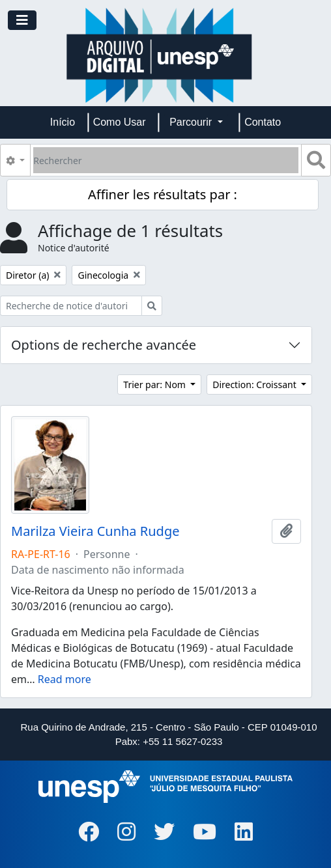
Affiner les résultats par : (163, 194)
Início (63, 122)
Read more (65, 679)
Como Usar (120, 122)
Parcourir (192, 122)
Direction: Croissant (255, 385)
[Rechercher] (166, 160)
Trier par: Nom (155, 385)
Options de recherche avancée (104, 345)
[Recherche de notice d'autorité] (71, 306)
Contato (263, 122)
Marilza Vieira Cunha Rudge (95, 531)
